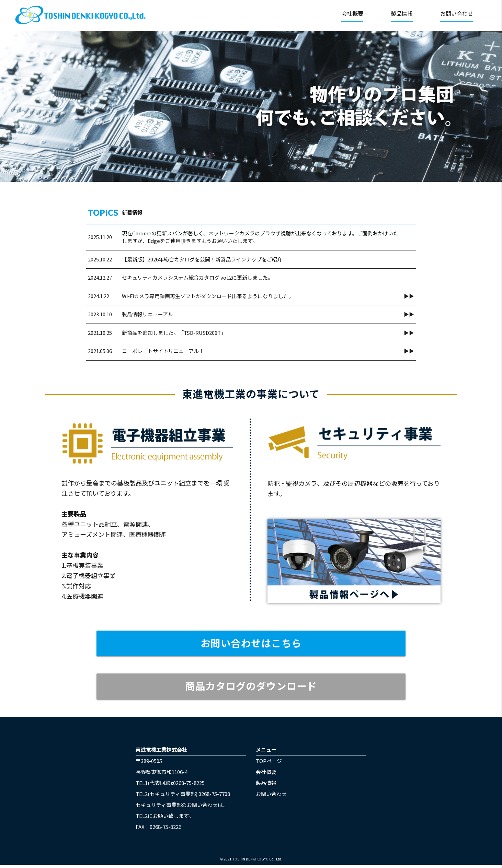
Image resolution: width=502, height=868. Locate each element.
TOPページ (269, 764)
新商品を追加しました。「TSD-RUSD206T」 (175, 333)
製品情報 (402, 13)
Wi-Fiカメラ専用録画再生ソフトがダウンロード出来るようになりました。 (208, 296)
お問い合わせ (457, 13)
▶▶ (409, 296)
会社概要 (352, 13)
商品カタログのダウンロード (251, 688)
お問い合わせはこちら (251, 644)
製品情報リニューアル (147, 314)
